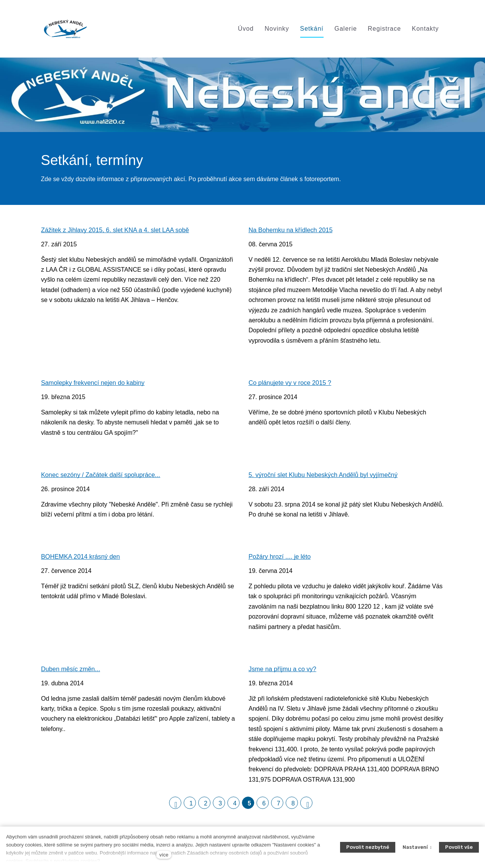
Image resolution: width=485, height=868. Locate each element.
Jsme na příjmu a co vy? (284, 671)
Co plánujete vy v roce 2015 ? (292, 384)
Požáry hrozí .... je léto (281, 559)
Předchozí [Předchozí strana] (178, 806)
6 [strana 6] (264, 806)
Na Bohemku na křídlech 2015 (292, 231)
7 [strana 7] (279, 806)
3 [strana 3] (220, 806)
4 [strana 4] (235, 806)
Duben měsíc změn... (72, 671)
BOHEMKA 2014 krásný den (82, 559)
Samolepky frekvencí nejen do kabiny (95, 384)
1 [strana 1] (191, 806)
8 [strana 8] (293, 806)
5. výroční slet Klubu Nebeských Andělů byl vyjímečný (326, 476)
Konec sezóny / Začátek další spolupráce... (103, 476)
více (164, 855)
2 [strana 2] (206, 806)
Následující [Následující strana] (309, 806)
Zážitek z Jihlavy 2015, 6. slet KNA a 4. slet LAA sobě (118, 231)
